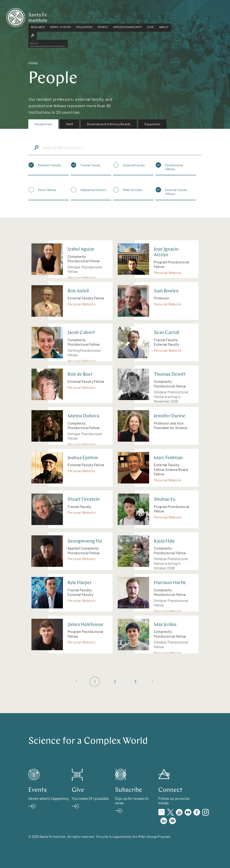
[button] (60, 17)
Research (60, 16)
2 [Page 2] (115, 681)
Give (173, 16)
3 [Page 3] (135, 681)
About (186, 16)
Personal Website (81, 277)
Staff (70, 124)
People (125, 16)
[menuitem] (43, 124)
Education (106, 16)
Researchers (43, 124)
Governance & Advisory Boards (109, 124)
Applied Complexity (150, 16)
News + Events (82, 16)
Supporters (152, 124)
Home (33, 63)
